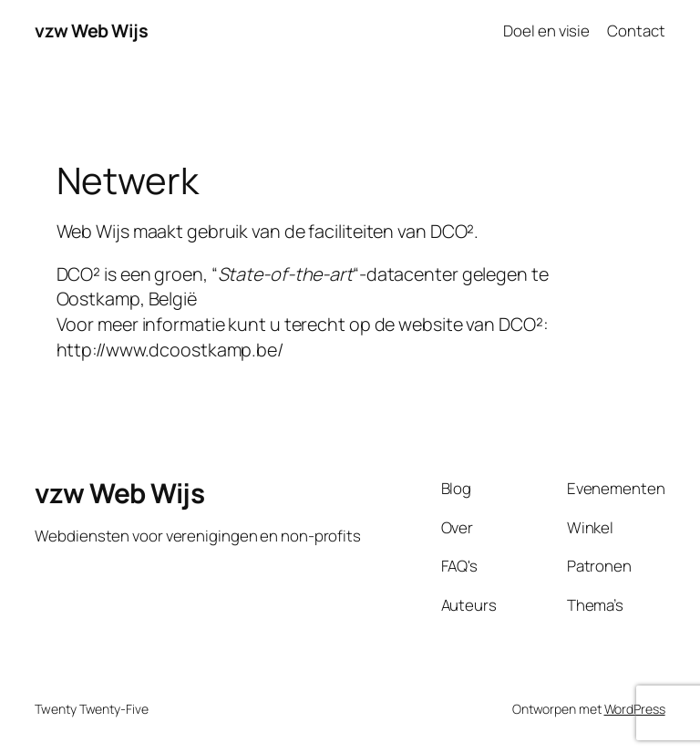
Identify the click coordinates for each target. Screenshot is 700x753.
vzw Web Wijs (91, 31)
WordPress (635, 709)
